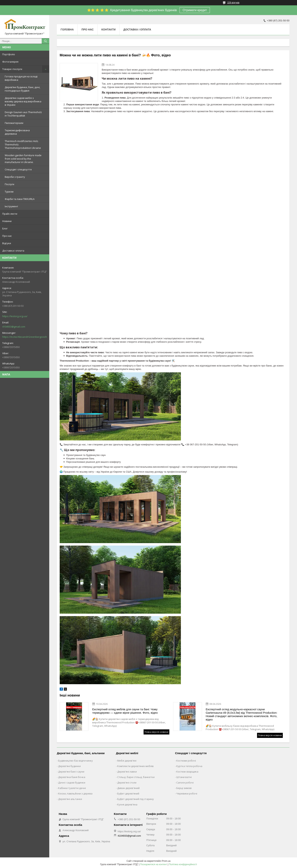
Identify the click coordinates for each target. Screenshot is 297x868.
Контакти (108, 30)
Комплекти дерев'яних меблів (135, 766)
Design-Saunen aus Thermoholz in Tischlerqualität (23, 114)
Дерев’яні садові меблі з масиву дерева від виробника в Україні (23, 101)
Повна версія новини (156, 732)
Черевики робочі (187, 793)
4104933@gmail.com (14, 327)
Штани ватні (184, 777)
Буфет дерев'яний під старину (136, 799)
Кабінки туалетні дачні (72, 788)
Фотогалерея (10, 62)
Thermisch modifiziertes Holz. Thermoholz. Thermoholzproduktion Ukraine (23, 144)
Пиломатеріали (14, 123)
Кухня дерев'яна (127, 804)
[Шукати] (45, 41)
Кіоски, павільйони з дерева (75, 793)
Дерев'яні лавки (127, 772)
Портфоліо (9, 54)
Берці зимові (184, 788)
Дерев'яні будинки (69, 766)
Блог (5, 228)
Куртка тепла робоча (189, 766)
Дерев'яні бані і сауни (71, 772)
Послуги (9, 184)
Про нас (7, 236)
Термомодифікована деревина (17, 132)
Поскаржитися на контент (154, 864)
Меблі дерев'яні (127, 761)
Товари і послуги (12, 69)
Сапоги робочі (185, 783)
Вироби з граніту (15, 177)
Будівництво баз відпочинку (75, 761)
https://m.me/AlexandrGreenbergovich (25, 337)
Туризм (9, 192)
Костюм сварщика (187, 772)
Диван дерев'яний (128, 788)
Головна (67, 30)
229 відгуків (233, 3)
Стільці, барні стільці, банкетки (136, 777)
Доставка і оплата (13, 251)
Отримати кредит (195, 10)
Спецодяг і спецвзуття (18, 169)
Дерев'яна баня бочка (72, 777)
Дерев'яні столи (127, 783)
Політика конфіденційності (183, 864)
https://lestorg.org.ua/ (15, 316)
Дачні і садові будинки (72, 783)
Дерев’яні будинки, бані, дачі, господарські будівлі (22, 89)
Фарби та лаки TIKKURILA (20, 199)
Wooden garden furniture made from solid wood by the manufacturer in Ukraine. (23, 159)
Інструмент (11, 206)
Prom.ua (166, 861)
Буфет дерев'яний (128, 793)
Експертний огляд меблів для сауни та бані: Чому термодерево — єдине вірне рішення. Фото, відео (125, 711)
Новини (7, 221)
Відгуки (7, 243)
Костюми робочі (186, 761)
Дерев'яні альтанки (70, 799)
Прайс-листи (10, 214)
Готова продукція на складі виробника (21, 78)
